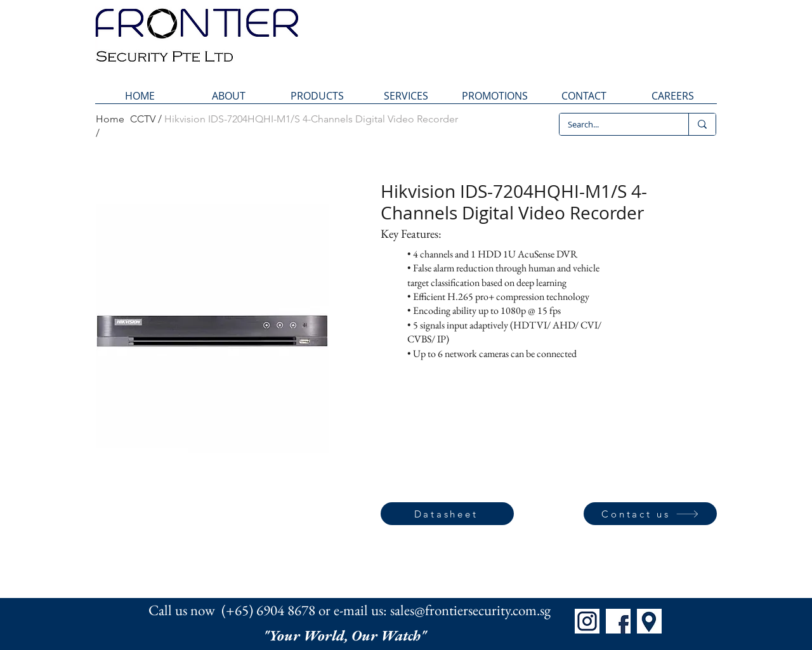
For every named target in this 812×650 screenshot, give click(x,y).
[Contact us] (650, 514)
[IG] (587, 621)
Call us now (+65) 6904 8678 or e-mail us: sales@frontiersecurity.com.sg (350, 610)
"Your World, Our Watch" (346, 635)
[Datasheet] (447, 514)
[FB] (618, 621)
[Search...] (615, 124)
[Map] (649, 621)
